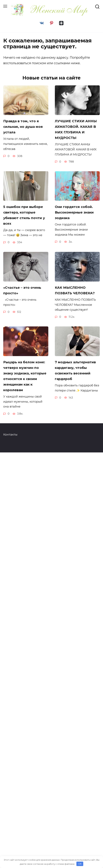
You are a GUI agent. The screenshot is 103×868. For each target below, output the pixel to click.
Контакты (10, 435)
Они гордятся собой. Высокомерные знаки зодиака (74, 212)
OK (80, 864)
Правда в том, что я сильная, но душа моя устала (23, 127)
